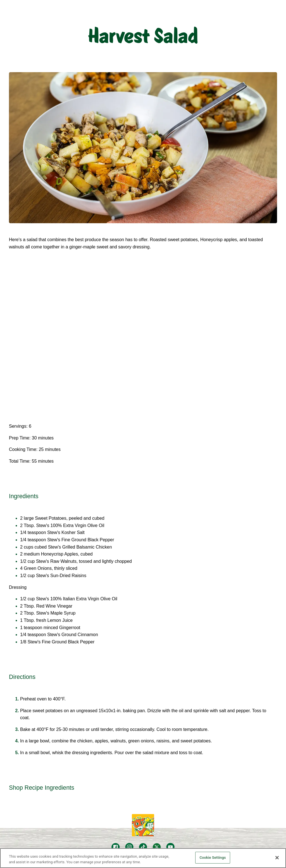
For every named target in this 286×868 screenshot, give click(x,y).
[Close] (277, 858)
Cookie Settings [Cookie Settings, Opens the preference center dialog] (213, 858)
